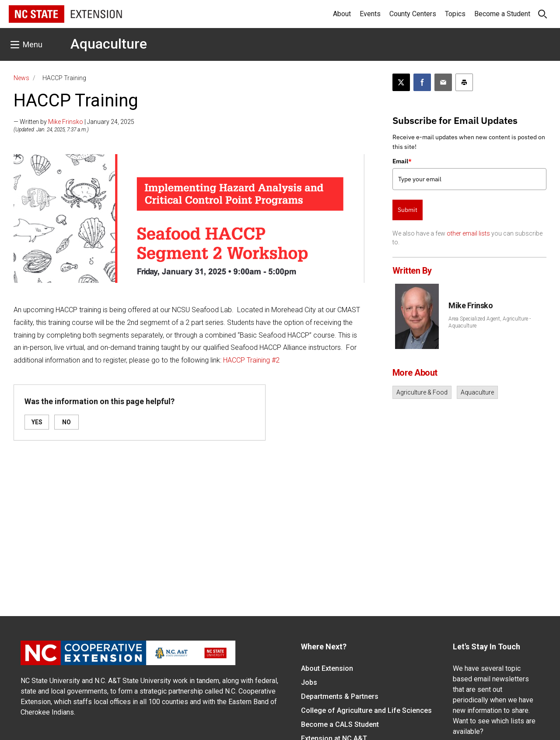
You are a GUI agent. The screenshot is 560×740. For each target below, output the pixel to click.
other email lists (468, 233)
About (342, 14)
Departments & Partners (340, 696)
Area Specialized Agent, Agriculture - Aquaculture (490, 322)
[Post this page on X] (401, 82)
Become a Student (502, 14)
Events (370, 14)
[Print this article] (464, 82)
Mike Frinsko (66, 122)
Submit (408, 210)
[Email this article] (443, 82)
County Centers (413, 14)
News (21, 78)
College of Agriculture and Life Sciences (366, 710)
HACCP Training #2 (251, 360)
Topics (455, 14)
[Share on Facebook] (422, 82)
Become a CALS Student (340, 724)
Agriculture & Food (422, 392)
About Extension (327, 668)
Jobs (309, 682)
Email (402, 161)
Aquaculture (109, 44)
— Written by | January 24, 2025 (74, 122)
